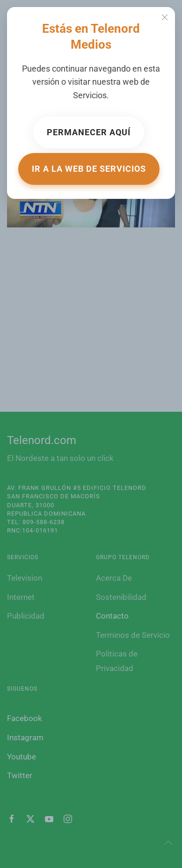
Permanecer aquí (89, 132)
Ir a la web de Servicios (89, 169)
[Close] (165, 17)
